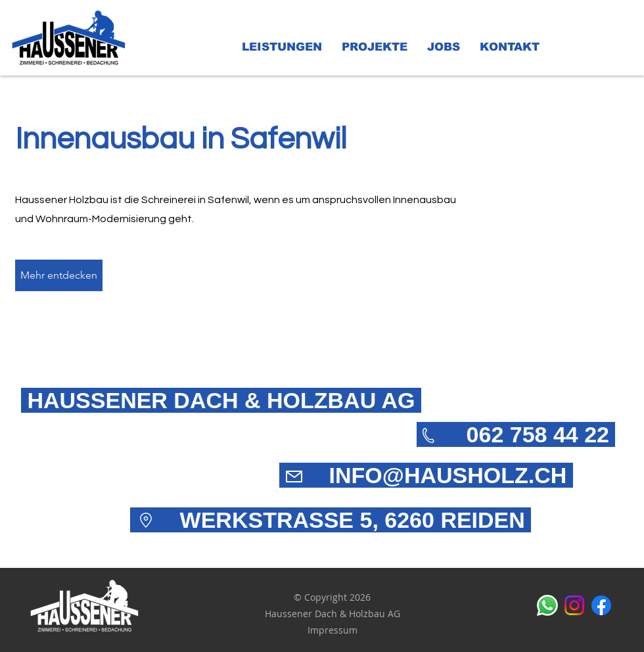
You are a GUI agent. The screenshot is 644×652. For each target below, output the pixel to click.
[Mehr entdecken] (59, 275)
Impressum (333, 630)
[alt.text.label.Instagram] (574, 605)
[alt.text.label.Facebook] (601, 605)
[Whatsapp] (547, 605)
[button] (282, 47)
